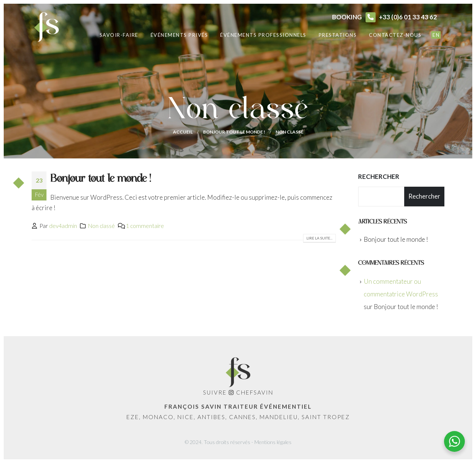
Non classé (102, 226)
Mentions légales (273, 442)
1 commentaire (145, 226)
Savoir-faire (119, 35)
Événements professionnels (263, 35)
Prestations (338, 35)
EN (436, 35)
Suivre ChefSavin (238, 392)
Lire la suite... (319, 238)
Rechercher (379, 176)
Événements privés (179, 35)
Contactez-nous (395, 35)
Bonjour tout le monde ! (100, 179)
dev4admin (63, 226)
